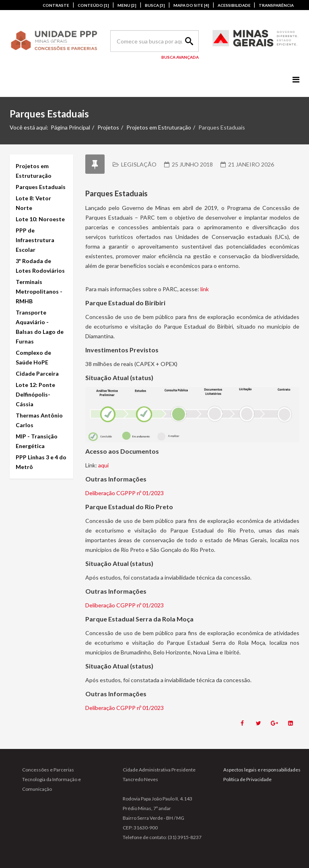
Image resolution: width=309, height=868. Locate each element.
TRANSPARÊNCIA (276, 5)
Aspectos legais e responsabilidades (262, 770)
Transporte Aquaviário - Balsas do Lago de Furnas (40, 327)
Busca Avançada (180, 57)
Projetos (108, 127)
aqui (103, 465)
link (205, 289)
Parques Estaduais (41, 187)
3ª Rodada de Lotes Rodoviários (40, 266)
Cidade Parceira (37, 373)
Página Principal (70, 127)
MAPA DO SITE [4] (191, 5)
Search (188, 41)
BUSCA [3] (155, 5)
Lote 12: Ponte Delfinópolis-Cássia (35, 394)
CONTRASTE (56, 5)
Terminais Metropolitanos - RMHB (39, 291)
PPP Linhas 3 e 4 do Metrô (41, 462)
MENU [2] (127, 5)
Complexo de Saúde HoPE (33, 357)
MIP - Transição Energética (37, 441)
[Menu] (296, 79)
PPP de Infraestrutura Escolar (35, 240)
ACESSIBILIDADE (235, 5)
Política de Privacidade (247, 779)
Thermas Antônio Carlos (39, 420)
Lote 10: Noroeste (40, 219)
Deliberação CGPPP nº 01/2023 (125, 493)
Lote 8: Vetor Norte (33, 203)
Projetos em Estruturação (159, 127)
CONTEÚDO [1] (93, 5)
